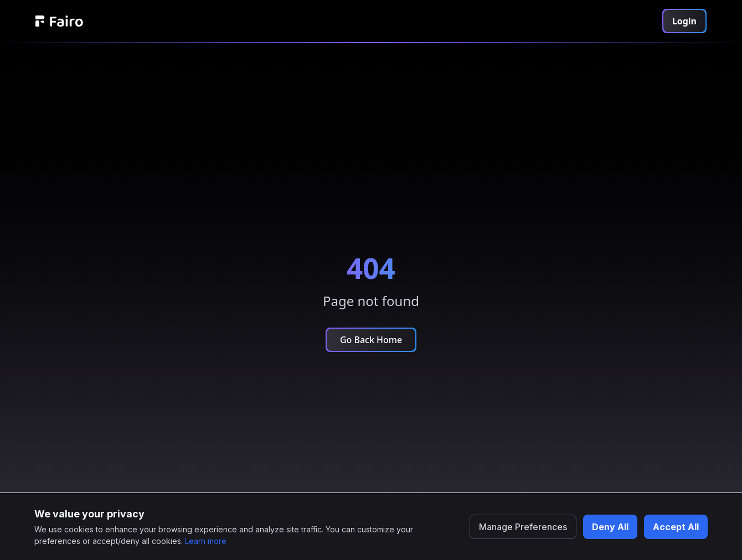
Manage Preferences (523, 527)
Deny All (610, 527)
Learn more (206, 541)
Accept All (676, 527)
